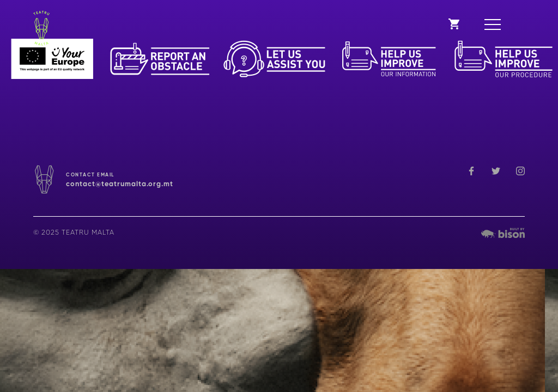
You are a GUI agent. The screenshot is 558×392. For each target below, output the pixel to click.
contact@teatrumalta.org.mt (120, 184)
